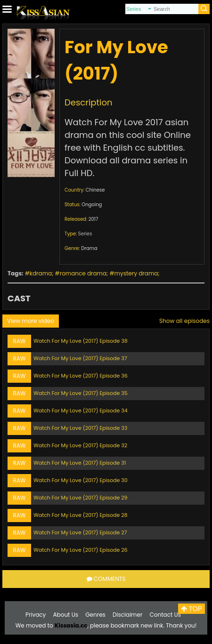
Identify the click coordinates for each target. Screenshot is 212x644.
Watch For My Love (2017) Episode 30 (81, 480)
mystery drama (136, 273)
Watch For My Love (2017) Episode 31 (80, 463)
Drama (89, 248)
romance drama (83, 273)
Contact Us (165, 615)
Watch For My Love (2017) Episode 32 (80, 445)
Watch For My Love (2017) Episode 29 (80, 498)
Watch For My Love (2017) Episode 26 (81, 550)
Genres (95, 615)
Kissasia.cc (71, 625)
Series (85, 234)
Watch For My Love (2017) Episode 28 (80, 515)
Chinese (95, 190)
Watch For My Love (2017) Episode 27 (80, 532)
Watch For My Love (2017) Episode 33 (80, 428)
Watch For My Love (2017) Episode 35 (81, 393)
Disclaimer (127, 615)
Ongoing (92, 205)
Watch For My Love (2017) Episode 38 (81, 341)
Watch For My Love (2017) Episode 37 (80, 358)
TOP (192, 609)
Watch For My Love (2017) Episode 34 (81, 411)
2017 (94, 219)
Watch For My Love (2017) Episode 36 (81, 376)
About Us (66, 615)
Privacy (36, 615)
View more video (31, 321)
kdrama (41, 273)
